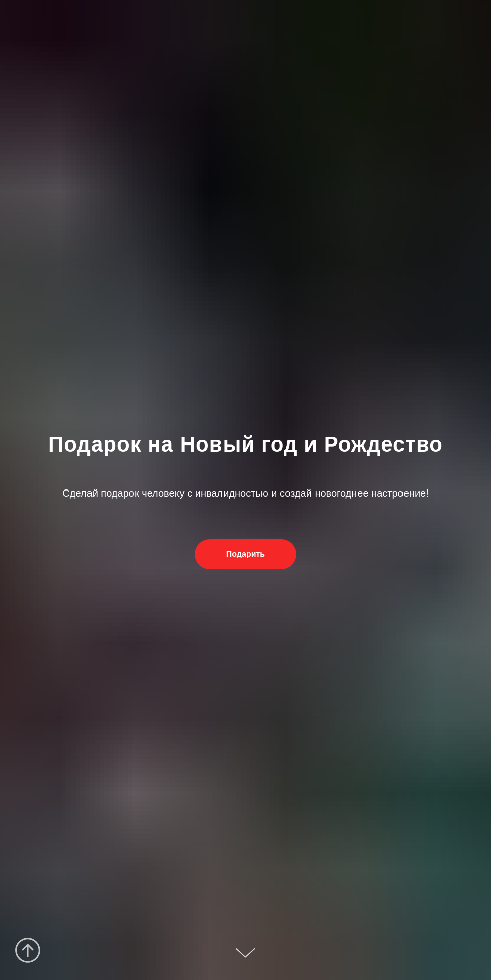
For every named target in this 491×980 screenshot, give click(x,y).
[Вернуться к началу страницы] (28, 950)
